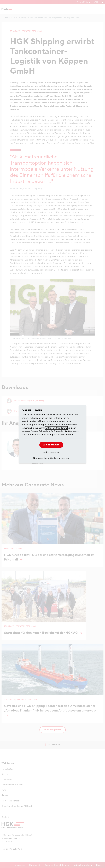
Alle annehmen (51, 445)
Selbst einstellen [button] (51, 452)
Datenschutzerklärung (56, 428)
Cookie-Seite (37, 431)
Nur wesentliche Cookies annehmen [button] (51, 458)
